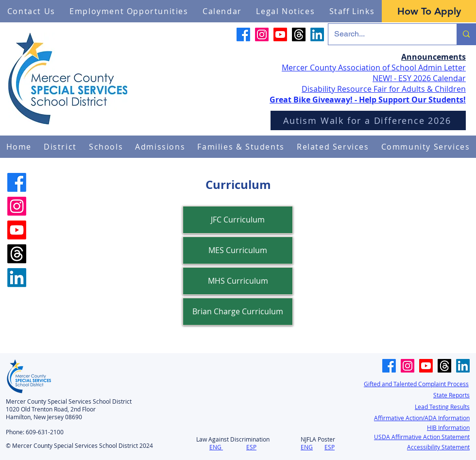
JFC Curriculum (238, 220)
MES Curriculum (238, 250)
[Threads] (299, 34)
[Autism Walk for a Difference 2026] (368, 120)
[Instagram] (262, 34)
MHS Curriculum (238, 281)
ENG (215, 447)
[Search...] (385, 34)
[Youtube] (280, 34)
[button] (60, 147)
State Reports (451, 395)
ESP (251, 447)
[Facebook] (243, 34)
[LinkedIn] (317, 34)
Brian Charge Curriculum (238, 311)
